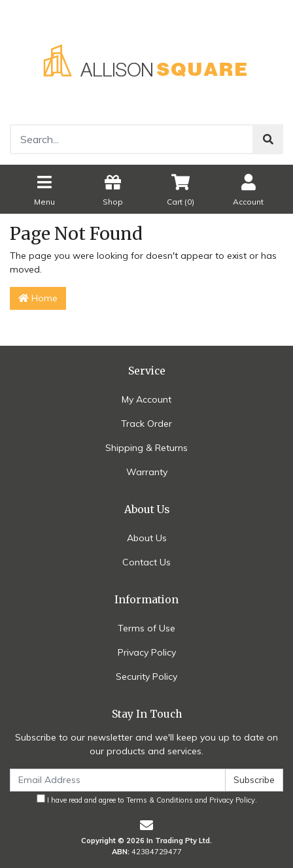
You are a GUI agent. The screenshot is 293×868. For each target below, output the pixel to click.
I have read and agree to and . (147, 799)
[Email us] (146, 825)
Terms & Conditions (160, 800)
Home (38, 298)
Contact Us (146, 562)
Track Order (146, 424)
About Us (147, 538)
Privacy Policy (147, 652)
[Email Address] (118, 780)
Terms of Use (146, 628)
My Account (146, 399)
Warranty (147, 472)
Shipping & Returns (146, 448)
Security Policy (146, 676)
